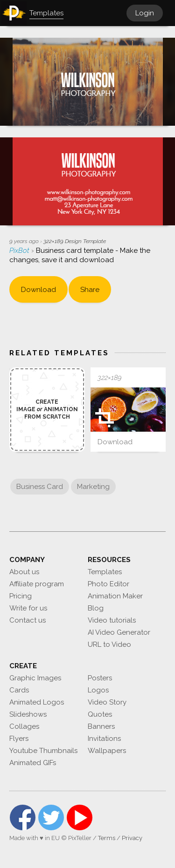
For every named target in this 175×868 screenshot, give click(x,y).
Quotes (100, 714)
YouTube (80, 817)
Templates (105, 572)
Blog (96, 608)
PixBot (20, 251)
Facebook (23, 817)
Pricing (21, 596)
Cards (19, 690)
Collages (24, 726)
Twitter (51, 817)
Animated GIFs (33, 763)
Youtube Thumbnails (43, 751)
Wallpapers (107, 751)
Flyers (19, 739)
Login (145, 13)
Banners (101, 726)
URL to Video (109, 644)
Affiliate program (37, 584)
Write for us (28, 608)
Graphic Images (35, 678)
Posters (100, 678)
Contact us (28, 620)
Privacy (132, 838)
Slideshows (28, 714)
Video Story (107, 702)
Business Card (40, 487)
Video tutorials (112, 620)
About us (24, 572)
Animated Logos (37, 702)
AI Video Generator (119, 632)
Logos (98, 690)
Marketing (93, 487)
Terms (107, 838)
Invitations (104, 739)
